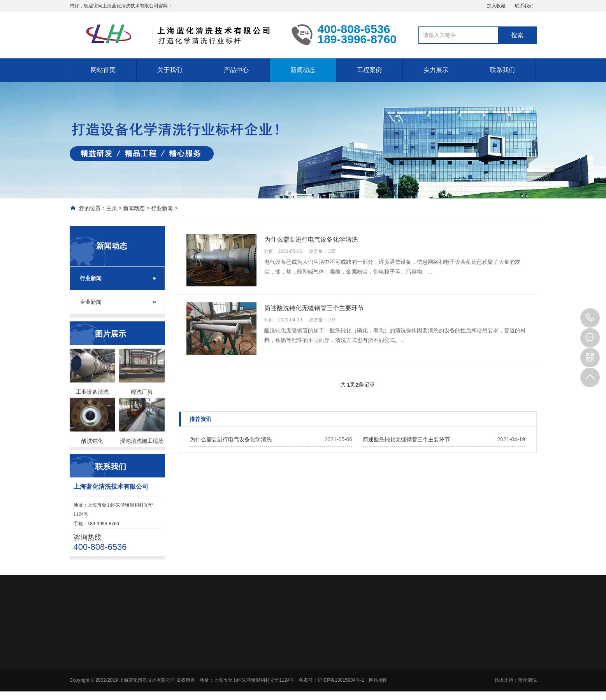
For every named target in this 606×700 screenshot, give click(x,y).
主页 (112, 208)
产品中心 (236, 70)
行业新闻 (162, 208)
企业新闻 (91, 302)
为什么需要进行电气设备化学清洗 (231, 439)
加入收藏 (496, 6)
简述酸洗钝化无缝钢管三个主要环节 (406, 439)
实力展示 (436, 70)
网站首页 (103, 70)
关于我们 (170, 70)
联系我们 (524, 6)
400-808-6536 (590, 318)
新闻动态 (303, 70)
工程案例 (369, 70)
